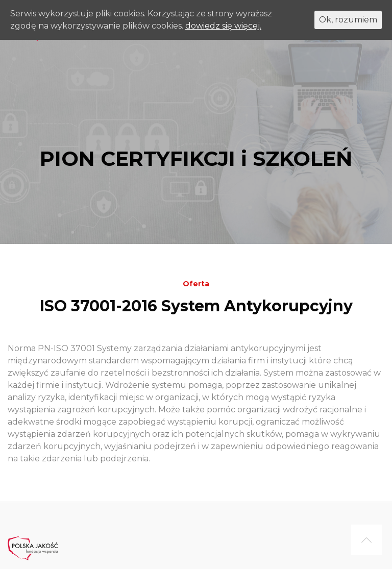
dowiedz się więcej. (223, 26)
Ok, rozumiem (348, 20)
